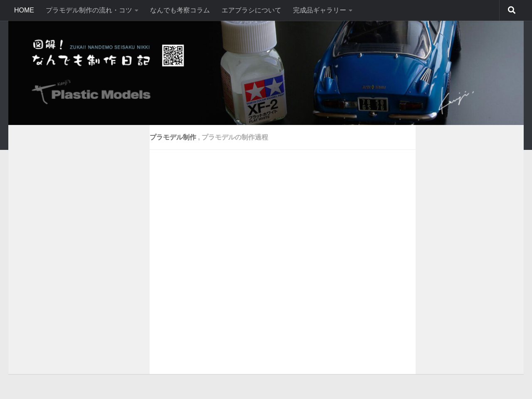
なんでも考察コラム (180, 10)
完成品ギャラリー (320, 10)
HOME (24, 10)
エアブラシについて (251, 10)
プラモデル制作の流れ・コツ (89, 10)
